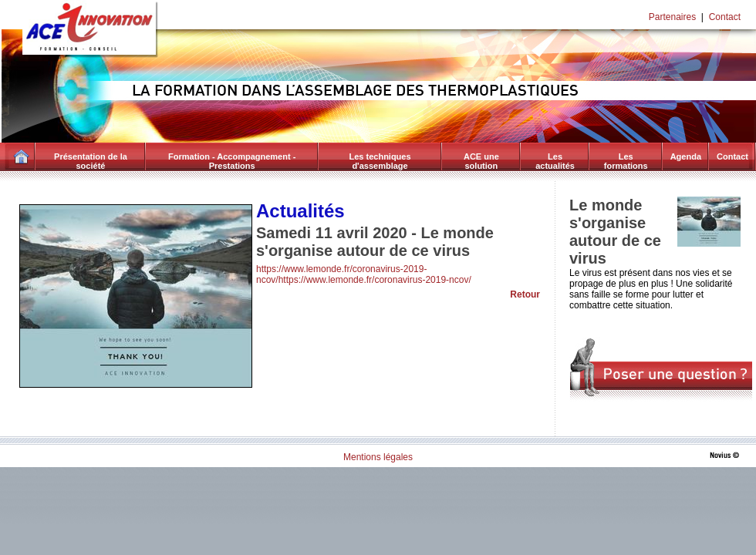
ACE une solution (481, 161)
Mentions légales (378, 457)
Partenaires (672, 17)
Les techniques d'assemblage (380, 161)
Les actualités (555, 161)
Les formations (626, 161)
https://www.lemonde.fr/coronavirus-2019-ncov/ (375, 280)
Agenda (686, 156)
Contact (725, 17)
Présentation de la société (91, 161)
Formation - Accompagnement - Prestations (232, 161)
